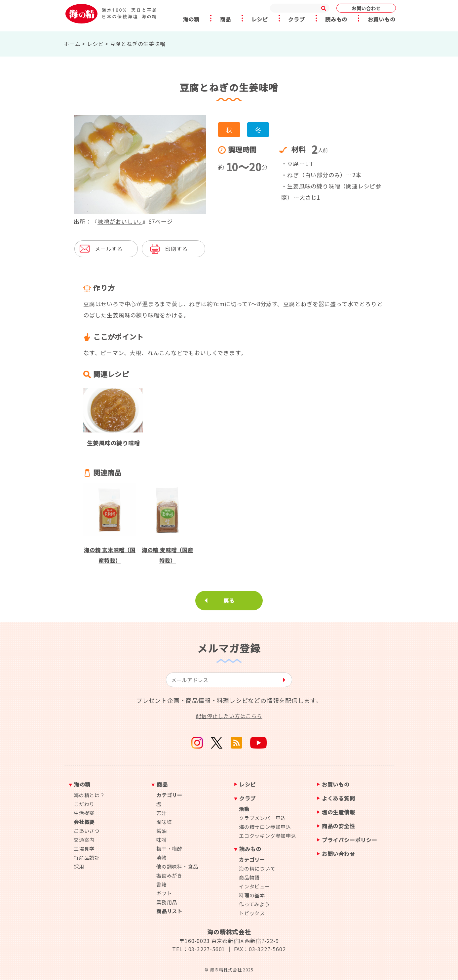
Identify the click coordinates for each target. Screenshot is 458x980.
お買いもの (383, 20)
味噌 (162, 840)
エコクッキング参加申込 (268, 836)
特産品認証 (87, 857)
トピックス (252, 913)
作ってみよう (254, 904)
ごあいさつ (87, 831)
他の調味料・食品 (177, 866)
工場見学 (84, 849)
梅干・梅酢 (169, 849)
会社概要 (84, 822)
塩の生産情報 (339, 813)
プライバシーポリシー (350, 840)
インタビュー (255, 886)
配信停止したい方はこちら (229, 716)
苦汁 (162, 813)
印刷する (176, 249)
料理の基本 (252, 895)
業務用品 (167, 902)
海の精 (190, 20)
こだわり (84, 804)
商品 (225, 20)
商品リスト (169, 911)
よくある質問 (339, 799)
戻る (229, 600)
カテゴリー (169, 795)
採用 (79, 866)
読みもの (337, 20)
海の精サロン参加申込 (265, 827)
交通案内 (84, 840)
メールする (109, 249)
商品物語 (249, 877)
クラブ (297, 20)
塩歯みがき (169, 875)
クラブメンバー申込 (262, 818)
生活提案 (84, 813)
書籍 (162, 884)
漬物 (162, 857)
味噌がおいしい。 (120, 221)
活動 (244, 809)
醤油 (162, 831)
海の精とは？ (89, 795)
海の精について (257, 868)
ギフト (164, 893)
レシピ (259, 20)
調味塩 (164, 822)
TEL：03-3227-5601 (199, 949)
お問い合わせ (366, 8)
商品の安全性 (339, 826)
